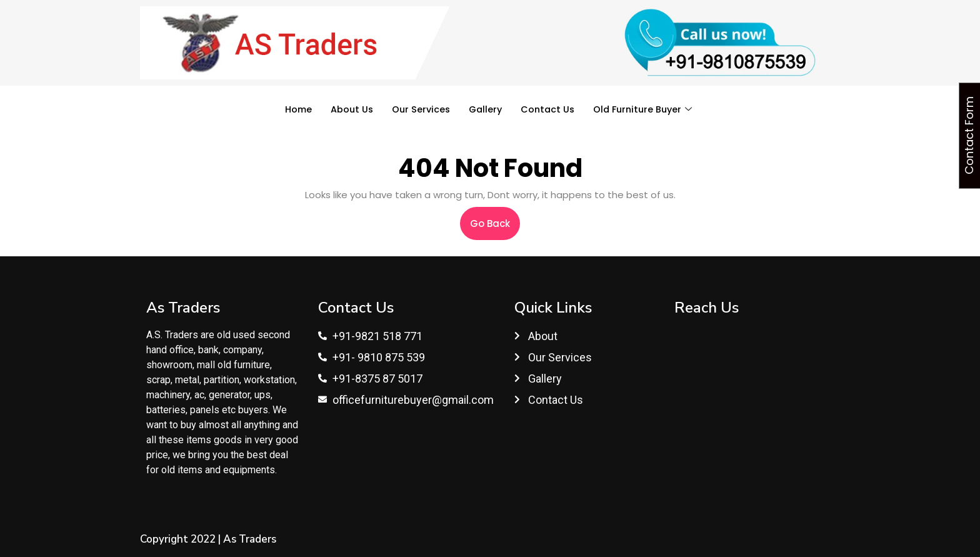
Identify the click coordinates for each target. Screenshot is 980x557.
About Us (347, 109)
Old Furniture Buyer (647, 109)
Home (293, 109)
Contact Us (548, 109)
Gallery (484, 109)
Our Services (418, 109)
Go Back (495, 218)
